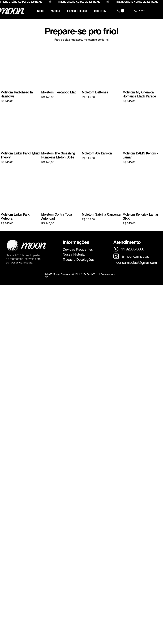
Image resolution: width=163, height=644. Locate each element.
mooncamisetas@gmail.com (135, 263)
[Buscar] (149, 11)
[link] (121, 11)
